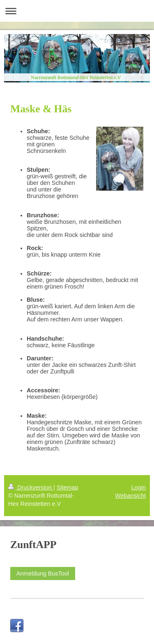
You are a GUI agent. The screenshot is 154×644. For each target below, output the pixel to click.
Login (139, 487)
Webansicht (130, 496)
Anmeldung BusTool (43, 573)
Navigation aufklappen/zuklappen (77, 11)
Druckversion (31, 487)
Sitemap (68, 487)
